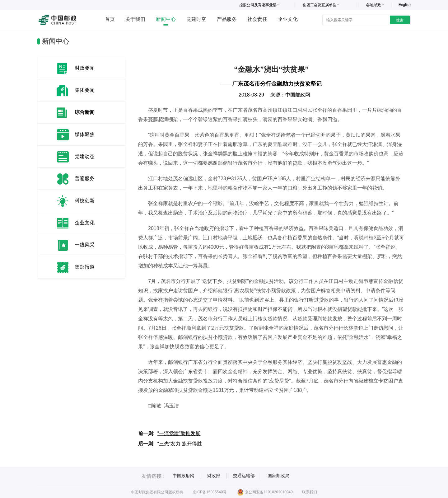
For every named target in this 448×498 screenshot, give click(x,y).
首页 (110, 19)
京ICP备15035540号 (210, 492)
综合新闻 (85, 112)
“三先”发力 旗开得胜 (180, 444)
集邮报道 (85, 267)
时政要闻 (85, 68)
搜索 (400, 20)
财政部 (214, 476)
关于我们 (135, 19)
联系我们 (310, 492)
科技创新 (85, 201)
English (405, 5)
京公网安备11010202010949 (265, 492)
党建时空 (196, 19)
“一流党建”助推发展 (179, 433)
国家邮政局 (278, 476)
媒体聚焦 (85, 134)
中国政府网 (184, 476)
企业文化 (288, 19)
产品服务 (227, 19)
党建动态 (85, 156)
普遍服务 (85, 179)
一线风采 (85, 245)
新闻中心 (166, 19)
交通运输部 (244, 476)
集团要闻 (85, 90)
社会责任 (257, 19)
